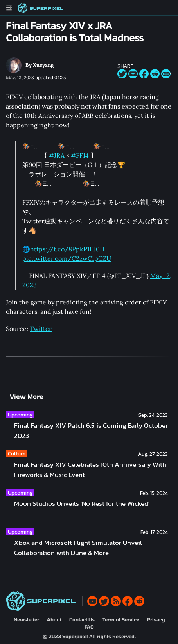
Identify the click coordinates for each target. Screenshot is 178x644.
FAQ (89, 627)
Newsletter (26, 619)
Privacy (156, 619)
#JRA (57, 155)
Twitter (41, 329)
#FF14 (80, 155)
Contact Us (82, 619)
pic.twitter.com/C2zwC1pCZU (67, 258)
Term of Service (121, 619)
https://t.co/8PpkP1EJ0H (67, 249)
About (54, 619)
